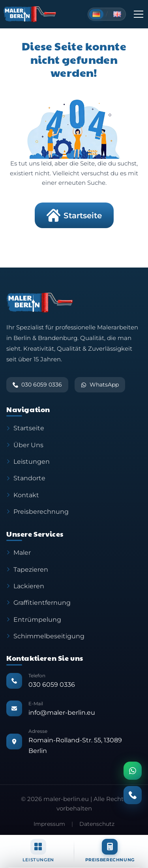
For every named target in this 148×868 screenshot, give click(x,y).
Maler (19, 552)
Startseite (74, 215)
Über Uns (25, 445)
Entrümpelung (34, 619)
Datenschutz (97, 824)
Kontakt (23, 495)
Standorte (26, 478)
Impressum (49, 824)
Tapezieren (27, 569)
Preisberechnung (37, 511)
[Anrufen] (133, 795)
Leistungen (28, 461)
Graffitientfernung (38, 602)
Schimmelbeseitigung (45, 636)
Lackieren (25, 586)
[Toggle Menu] (139, 14)
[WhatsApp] (133, 771)
